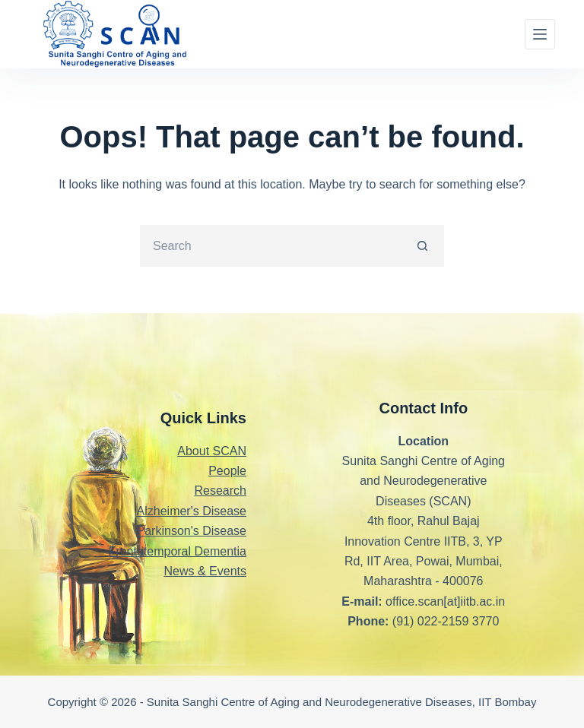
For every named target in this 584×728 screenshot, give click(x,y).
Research (221, 491)
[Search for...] (271, 246)
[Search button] (423, 246)
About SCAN (212, 451)
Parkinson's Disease (192, 531)
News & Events (205, 571)
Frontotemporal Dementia (178, 551)
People (227, 471)
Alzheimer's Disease (192, 511)
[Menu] (540, 34)
